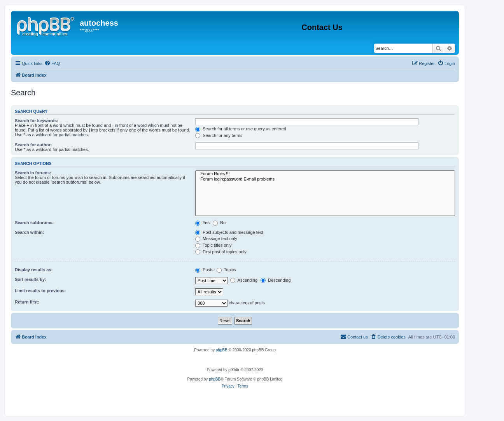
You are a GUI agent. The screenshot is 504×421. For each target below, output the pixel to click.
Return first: (27, 302)
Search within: (29, 232)
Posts (204, 270)
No (219, 223)
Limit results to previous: (40, 291)
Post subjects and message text (229, 232)
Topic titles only (213, 245)
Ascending (244, 280)
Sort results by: (31, 279)
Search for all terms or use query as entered (241, 129)
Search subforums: (34, 223)
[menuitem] (52, 63)
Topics (226, 270)
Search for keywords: (37, 121)
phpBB (222, 350)
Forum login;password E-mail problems (325, 179)
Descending (276, 280)
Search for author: (33, 145)
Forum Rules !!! (325, 174)
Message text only (216, 239)
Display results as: (34, 270)
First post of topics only (221, 252)
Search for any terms (219, 135)
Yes (202, 223)
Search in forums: (33, 173)
